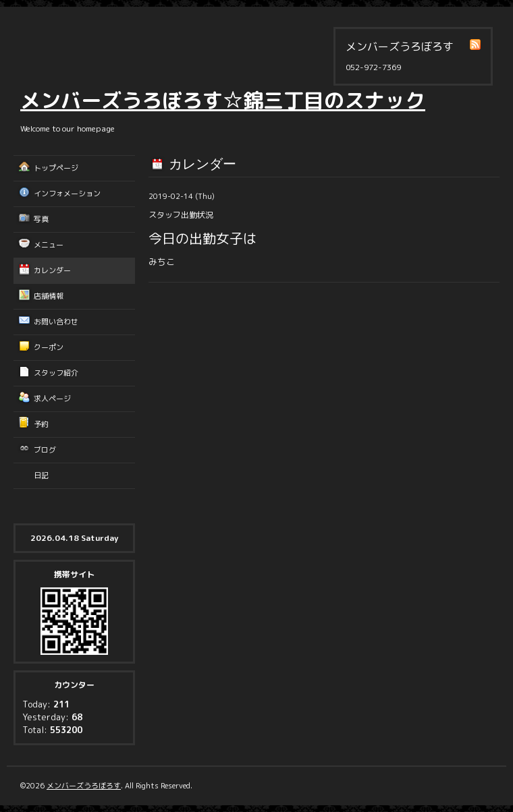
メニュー (49, 245)
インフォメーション (67, 194)
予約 (41, 424)
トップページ (56, 168)
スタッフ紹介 (56, 373)
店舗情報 (49, 296)
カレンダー (52, 270)
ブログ (45, 450)
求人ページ (52, 399)
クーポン (49, 347)
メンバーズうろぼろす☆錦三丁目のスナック (223, 100)
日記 (41, 475)
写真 (41, 219)
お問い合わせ (56, 322)
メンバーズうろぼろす (84, 786)
